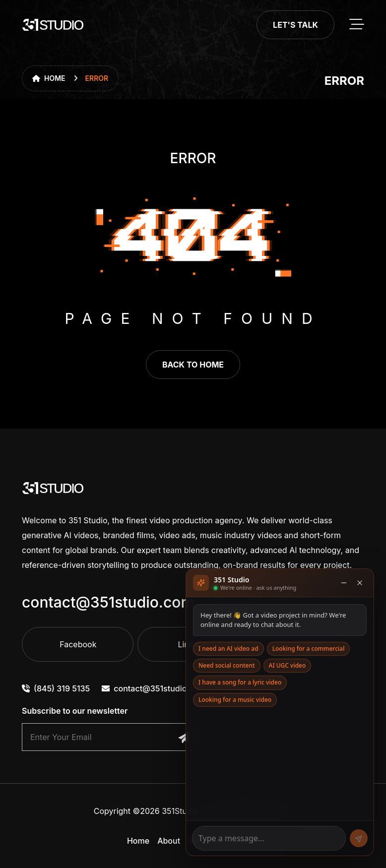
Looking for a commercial (309, 649)
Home (49, 78)
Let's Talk (295, 25)
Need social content (227, 665)
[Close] (360, 583)
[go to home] (53, 25)
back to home (193, 365)
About (169, 841)
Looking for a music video (235, 700)
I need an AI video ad (228, 649)
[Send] (359, 838)
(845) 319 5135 (56, 688)
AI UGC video (288, 665)
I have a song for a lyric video (240, 682)
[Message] (269, 838)
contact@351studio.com (108, 602)
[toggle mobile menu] (357, 25)
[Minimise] (344, 583)
